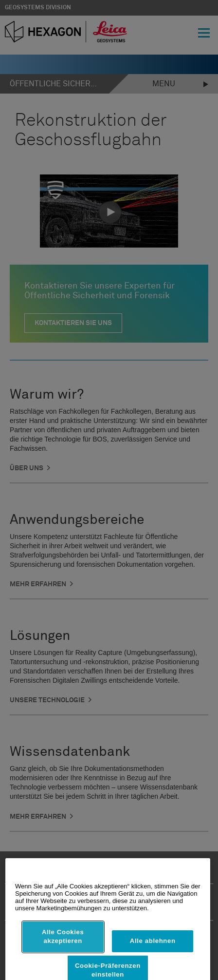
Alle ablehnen (153, 964)
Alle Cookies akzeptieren (63, 960)
